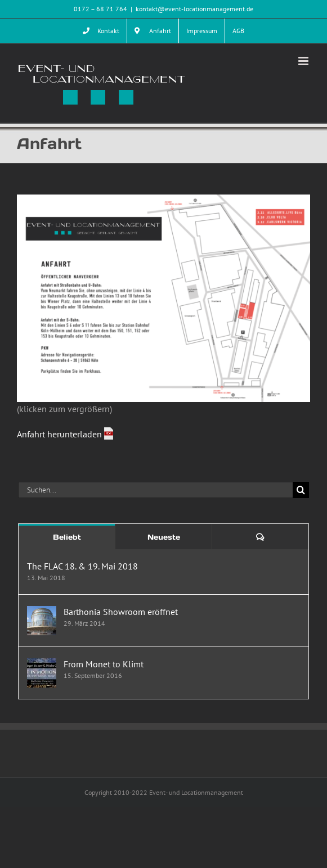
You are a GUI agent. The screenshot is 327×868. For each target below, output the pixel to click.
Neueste (164, 537)
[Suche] (301, 490)
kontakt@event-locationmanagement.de (194, 9)
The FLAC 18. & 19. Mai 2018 (82, 566)
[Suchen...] (155, 490)
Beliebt (67, 537)
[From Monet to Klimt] (42, 665)
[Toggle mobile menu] (304, 61)
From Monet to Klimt (104, 664)
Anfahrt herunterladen (61, 434)
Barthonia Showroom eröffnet (121, 612)
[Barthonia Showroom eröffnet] (42, 613)
